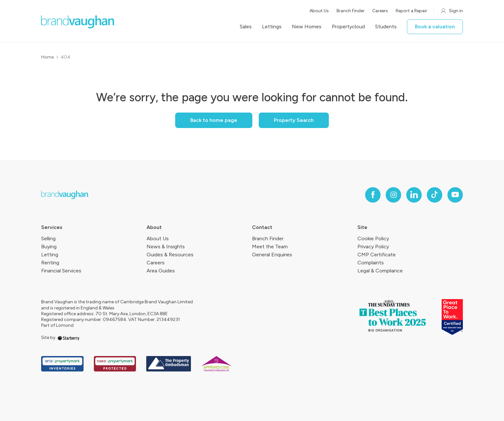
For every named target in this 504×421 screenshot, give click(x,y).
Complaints (371, 263)
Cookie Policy (373, 238)
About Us (319, 11)
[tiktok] (435, 195)
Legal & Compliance (380, 271)
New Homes (307, 27)
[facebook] (373, 195)
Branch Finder (351, 11)
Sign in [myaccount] (451, 11)
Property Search (294, 120)
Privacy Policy (373, 247)
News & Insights (166, 247)
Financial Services (61, 271)
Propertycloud (348, 27)
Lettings (272, 27)
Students (386, 27)
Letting (50, 255)
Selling (48, 238)
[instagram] (393, 195)
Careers (380, 11)
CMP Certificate (377, 255)
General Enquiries (272, 255)
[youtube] (455, 195)
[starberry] (68, 338)
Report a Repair (411, 11)
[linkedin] (414, 195)
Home (47, 57)
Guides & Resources (170, 255)
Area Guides (161, 271)
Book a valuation (435, 27)
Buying (49, 247)
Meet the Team (270, 247)
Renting (50, 263)
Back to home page (214, 120)
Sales (246, 27)
